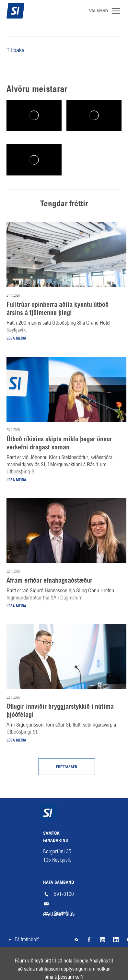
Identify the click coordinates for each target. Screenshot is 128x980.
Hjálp (83, 960)
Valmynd (118, 11)
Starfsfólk (63, 914)
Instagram (102, 940)
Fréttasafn (67, 767)
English (115, 960)
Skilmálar (48, 960)
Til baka (16, 50)
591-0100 (64, 894)
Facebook (89, 940)
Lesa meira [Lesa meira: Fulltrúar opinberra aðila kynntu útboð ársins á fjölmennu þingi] (16, 339)
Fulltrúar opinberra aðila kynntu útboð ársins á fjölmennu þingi (58, 309)
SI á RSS (76, 940)
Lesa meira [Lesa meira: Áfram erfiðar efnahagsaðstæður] (16, 606)
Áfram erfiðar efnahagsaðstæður (49, 581)
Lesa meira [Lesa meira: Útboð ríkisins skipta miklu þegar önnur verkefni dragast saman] (16, 480)
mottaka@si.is (64, 904)
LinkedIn (115, 940)
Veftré (13, 960)
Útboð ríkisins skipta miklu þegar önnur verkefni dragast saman (59, 444)
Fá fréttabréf (27, 940)
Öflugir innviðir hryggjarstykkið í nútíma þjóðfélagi (60, 711)
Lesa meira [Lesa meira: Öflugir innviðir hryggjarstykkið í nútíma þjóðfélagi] (16, 741)
